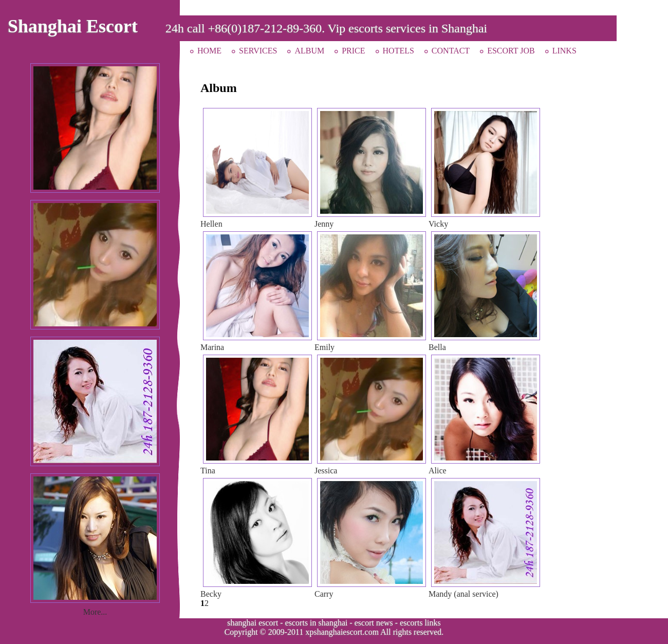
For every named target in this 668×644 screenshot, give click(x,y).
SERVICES (258, 51)
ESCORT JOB (511, 51)
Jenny (324, 224)
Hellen (211, 224)
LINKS (564, 51)
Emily (324, 347)
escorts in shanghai (317, 623)
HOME (209, 51)
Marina (212, 347)
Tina (208, 471)
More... (95, 612)
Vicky (438, 224)
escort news (374, 623)
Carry (324, 594)
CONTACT (451, 51)
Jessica (326, 471)
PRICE (353, 51)
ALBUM (309, 51)
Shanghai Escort (73, 26)
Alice (438, 471)
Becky (211, 594)
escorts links (420, 623)
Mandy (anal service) (463, 594)
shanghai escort (253, 623)
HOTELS (398, 51)
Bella (437, 347)
